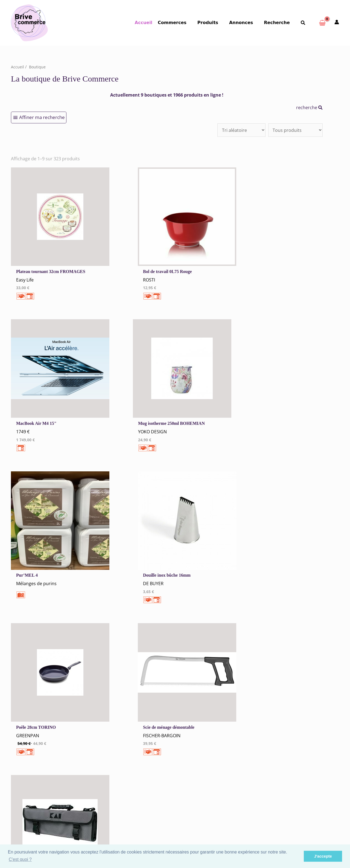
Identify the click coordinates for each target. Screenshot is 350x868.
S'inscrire (195, 819)
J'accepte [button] (323, 856)
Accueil (155, 23)
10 (146, 636)
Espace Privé (198, 827)
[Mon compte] (337, 22)
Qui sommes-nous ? (48, 744)
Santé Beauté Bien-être (204, 739)
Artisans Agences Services (206, 753)
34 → (175, 636)
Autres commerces (200, 746)
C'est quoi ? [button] (20, 859)
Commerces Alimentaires (206, 717)
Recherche (280, 23)
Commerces (182, 23)
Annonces (247, 23)
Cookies (104, 719)
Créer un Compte (113, 767)
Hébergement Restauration (208, 725)
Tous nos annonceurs (117, 726)
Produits (215, 23)
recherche (309, 107)
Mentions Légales (113, 712)
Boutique (38, 67)
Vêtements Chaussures (204, 732)
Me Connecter (110, 760)
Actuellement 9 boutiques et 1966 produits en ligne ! (167, 95)
